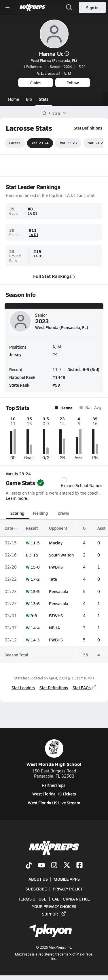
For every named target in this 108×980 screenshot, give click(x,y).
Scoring (17, 513)
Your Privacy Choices (54, 906)
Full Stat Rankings (54, 276)
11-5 (35, 543)
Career (15, 143)
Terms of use (32, 899)
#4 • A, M (54, 73)
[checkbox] (64, 480)
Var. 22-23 (68, 143)
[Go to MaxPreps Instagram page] (54, 866)
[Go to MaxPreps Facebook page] (79, 866)
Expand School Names (82, 483)
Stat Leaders (23, 688)
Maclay (56, 543)
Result (32, 528)
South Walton (61, 555)
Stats (44, 99)
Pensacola (59, 591)
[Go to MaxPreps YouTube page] (41, 866)
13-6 (35, 603)
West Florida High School (54, 753)
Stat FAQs (85, 688)
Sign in (92, 7)
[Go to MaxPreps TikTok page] (29, 866)
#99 (56, 385)
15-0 (35, 567)
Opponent (58, 528)
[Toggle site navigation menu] (7, 7)
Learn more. (17, 498)
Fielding (40, 513)
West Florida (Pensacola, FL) (54, 60)
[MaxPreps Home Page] (44, 113)
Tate (53, 579)
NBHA (54, 628)
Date (11, 528)
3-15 (34, 555)
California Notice (71, 899)
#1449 (59, 377)
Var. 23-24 (40, 143)
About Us (38, 879)
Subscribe (36, 889)
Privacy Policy (68, 889)
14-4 (35, 628)
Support (54, 914)
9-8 (34, 616)
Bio (29, 99)
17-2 (35, 579)
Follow (73, 83)
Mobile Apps (67, 879)
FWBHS (56, 567)
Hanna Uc (54, 54)
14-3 (35, 640)
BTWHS (56, 616)
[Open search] (69, 7)
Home (14, 99)
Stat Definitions (88, 128)
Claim (35, 83)
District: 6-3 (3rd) (83, 369)
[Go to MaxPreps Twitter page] (67, 866)
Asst (101, 528)
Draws (63, 513)
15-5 (35, 591)
